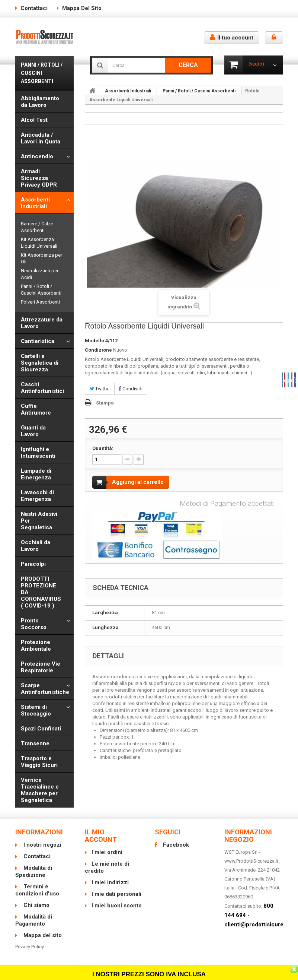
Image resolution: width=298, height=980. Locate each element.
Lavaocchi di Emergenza (37, 496)
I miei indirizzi (110, 882)
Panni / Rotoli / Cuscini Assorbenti (41, 290)
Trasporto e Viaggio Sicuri (39, 762)
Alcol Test (34, 120)
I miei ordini (107, 852)
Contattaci (34, 8)
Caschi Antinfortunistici (42, 388)
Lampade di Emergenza (36, 474)
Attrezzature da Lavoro (42, 323)
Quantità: (103, 448)
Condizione (98, 350)
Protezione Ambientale (36, 646)
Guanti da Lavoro (33, 431)
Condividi (131, 389)
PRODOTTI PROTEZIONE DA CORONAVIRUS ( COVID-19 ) (41, 592)
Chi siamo (36, 905)
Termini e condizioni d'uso (37, 890)
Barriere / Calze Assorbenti (37, 227)
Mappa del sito (82, 8)
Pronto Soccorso (34, 624)
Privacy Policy (30, 947)
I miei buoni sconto (117, 906)
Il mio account (101, 836)
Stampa (105, 403)
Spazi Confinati (41, 729)
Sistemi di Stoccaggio (36, 710)
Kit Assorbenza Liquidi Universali (39, 243)
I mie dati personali (116, 894)
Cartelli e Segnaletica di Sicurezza (40, 363)
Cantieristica (38, 341)
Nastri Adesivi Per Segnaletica (39, 521)
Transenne (35, 743)
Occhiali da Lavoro (36, 546)
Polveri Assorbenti (40, 302)
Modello (94, 341)
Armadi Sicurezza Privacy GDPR (39, 178)
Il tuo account (232, 37)
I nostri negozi (42, 845)
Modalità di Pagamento (34, 920)
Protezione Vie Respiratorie (41, 667)
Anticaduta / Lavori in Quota (41, 138)
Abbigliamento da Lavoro (40, 102)
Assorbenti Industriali (35, 203)
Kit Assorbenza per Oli (41, 258)
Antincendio (37, 156)
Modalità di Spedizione (34, 871)
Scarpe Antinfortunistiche (45, 689)
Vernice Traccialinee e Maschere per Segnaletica (40, 790)
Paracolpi (33, 564)
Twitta (99, 389)
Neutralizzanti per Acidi (40, 274)
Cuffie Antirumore (36, 409)
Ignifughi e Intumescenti (38, 453)
